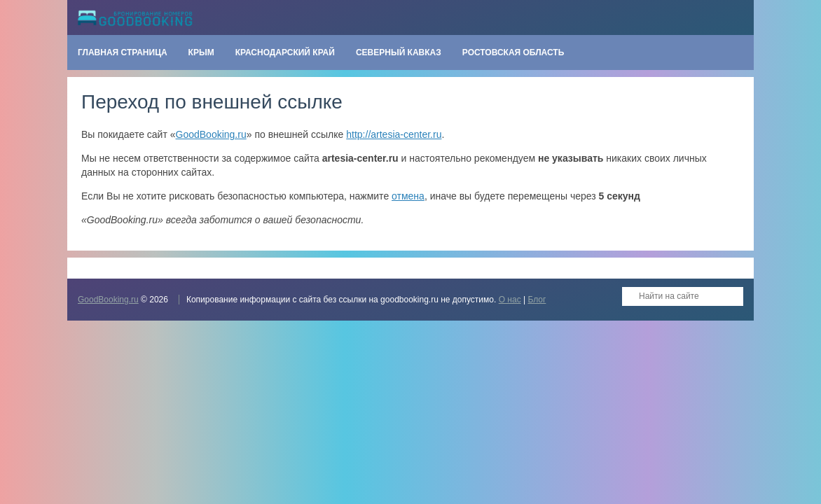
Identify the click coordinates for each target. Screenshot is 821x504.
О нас (510, 300)
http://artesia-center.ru (394, 134)
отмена (408, 196)
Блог (537, 300)
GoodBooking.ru (211, 134)
